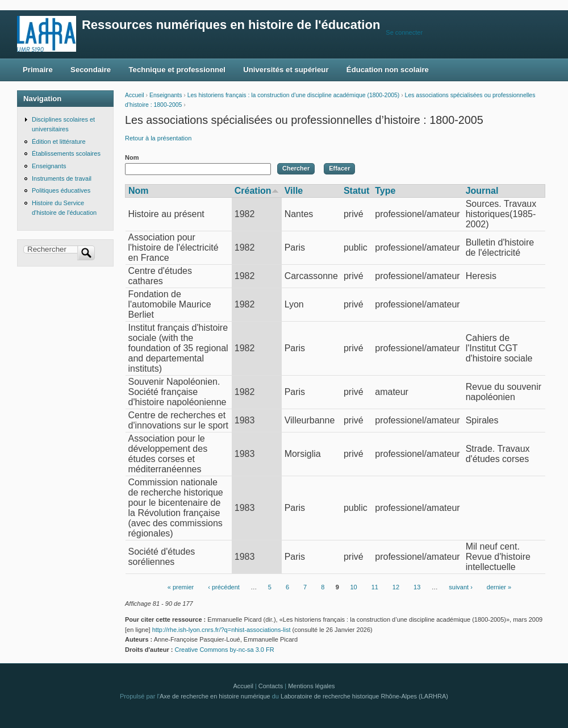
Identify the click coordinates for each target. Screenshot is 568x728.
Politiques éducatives (61, 190)
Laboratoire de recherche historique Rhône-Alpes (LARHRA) (364, 696)
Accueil (135, 95)
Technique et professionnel (177, 70)
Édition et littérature (59, 142)
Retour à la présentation (158, 138)
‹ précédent (224, 587)
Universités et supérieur (286, 70)
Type (385, 191)
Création (257, 191)
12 (396, 587)
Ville (294, 191)
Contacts (271, 686)
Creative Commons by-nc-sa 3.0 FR (227, 650)
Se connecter (404, 32)
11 (375, 587)
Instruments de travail (62, 178)
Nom (132, 157)
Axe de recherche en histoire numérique (215, 696)
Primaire (38, 70)
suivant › (461, 587)
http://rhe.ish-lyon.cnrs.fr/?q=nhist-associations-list (222, 630)
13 (417, 587)
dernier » (499, 587)
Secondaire (91, 70)
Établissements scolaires (66, 153)
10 (353, 587)
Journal (482, 191)
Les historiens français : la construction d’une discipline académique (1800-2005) (294, 95)
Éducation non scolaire (388, 70)
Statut (356, 191)
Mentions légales (311, 686)
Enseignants (166, 95)
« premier (181, 587)
